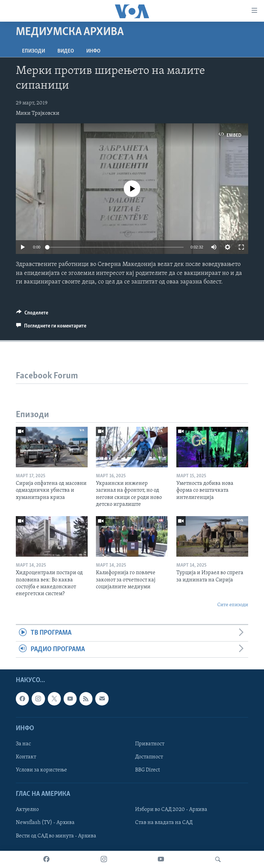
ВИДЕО (66, 51)
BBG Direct (147, 770)
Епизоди (34, 51)
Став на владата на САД (164, 823)
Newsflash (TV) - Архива (45, 823)
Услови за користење (41, 770)
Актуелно (27, 810)
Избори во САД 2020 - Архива (171, 810)
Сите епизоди (233, 605)
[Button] (32, 314)
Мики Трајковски (38, 113)
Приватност (150, 744)
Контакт (26, 757)
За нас (23, 744)
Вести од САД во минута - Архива (56, 836)
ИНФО (93, 51)
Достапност (149, 757)
